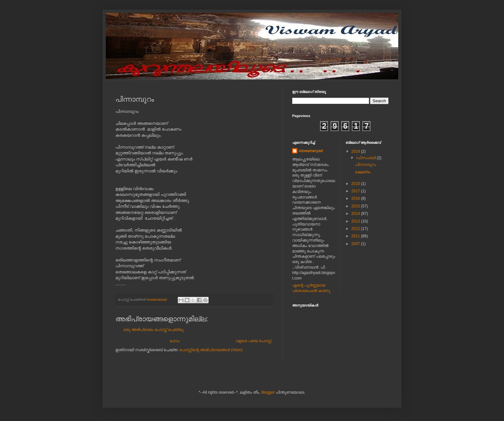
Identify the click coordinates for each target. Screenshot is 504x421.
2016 (356, 198)
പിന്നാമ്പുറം (365, 165)
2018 (356, 184)
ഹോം (175, 341)
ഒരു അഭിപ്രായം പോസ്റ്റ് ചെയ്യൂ (153, 330)
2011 (356, 236)
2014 (356, 214)
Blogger (268, 392)
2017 (356, 191)
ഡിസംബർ (366, 158)
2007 (356, 244)
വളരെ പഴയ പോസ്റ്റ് (253, 341)
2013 (356, 221)
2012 (356, 229)
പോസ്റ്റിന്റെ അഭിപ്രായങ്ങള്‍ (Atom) (211, 350)
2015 (356, 206)
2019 (356, 151)
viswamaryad (311, 151)
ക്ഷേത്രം (363, 172)
